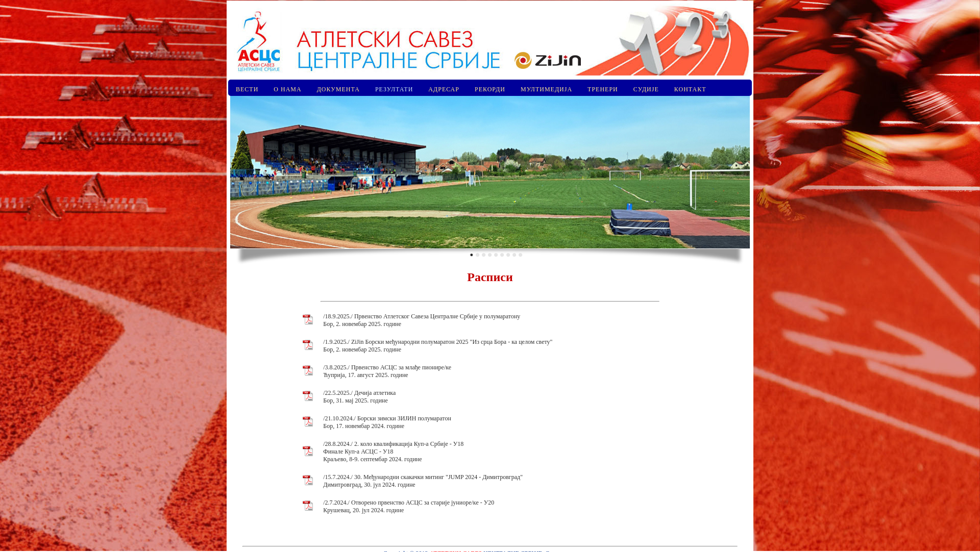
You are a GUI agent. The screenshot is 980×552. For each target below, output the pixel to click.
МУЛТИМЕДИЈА (546, 89)
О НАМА (287, 89)
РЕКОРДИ (490, 89)
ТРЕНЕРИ (603, 89)
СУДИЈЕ (646, 89)
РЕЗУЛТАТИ (394, 89)
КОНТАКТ (690, 89)
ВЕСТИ (247, 89)
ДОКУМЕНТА (338, 89)
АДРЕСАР (444, 89)
